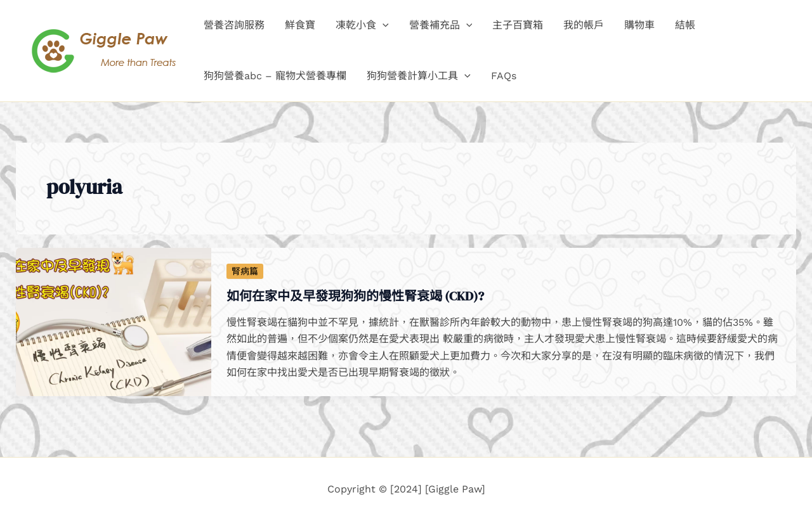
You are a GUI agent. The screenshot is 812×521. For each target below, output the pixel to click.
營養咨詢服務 (234, 25)
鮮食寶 (300, 25)
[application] (383, 25)
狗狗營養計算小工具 (419, 76)
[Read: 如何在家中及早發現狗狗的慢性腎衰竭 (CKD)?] (114, 321)
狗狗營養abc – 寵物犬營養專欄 (275, 76)
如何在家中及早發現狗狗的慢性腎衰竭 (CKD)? (355, 296)
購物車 (639, 25)
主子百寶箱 (518, 25)
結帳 (685, 25)
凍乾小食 (362, 25)
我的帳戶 (584, 25)
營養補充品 (441, 25)
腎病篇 (245, 271)
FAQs (504, 76)
